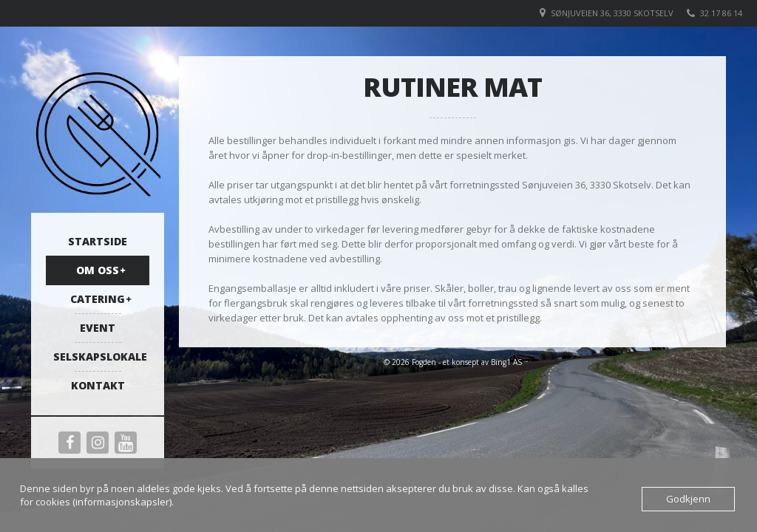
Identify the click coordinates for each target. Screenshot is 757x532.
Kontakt (98, 385)
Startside (98, 241)
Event (98, 328)
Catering (98, 299)
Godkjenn (688, 499)
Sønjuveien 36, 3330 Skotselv (612, 13)
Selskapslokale (100, 357)
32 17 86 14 (721, 13)
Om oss (98, 270)
